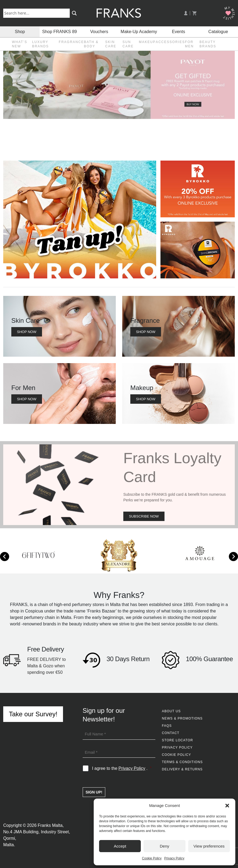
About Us (171, 711)
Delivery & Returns (182, 769)
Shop (20, 32)
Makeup (147, 42)
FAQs (167, 726)
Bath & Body (91, 44)
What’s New (20, 44)
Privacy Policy (174, 858)
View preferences (209, 846)
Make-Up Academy (139, 32)
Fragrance (71, 42)
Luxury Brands (40, 44)
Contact (171, 733)
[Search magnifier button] (74, 13)
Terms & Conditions (182, 762)
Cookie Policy (152, 858)
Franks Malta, (51, 825)
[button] (227, 806)
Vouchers (99, 32)
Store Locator (177, 740)
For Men (189, 44)
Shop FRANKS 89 (60, 32)
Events (179, 32)
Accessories (170, 42)
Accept (120, 846)
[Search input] (38, 13)
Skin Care (111, 44)
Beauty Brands (208, 44)
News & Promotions (182, 718)
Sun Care (128, 44)
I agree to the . (122, 768)
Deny (164, 846)
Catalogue (218, 32)
